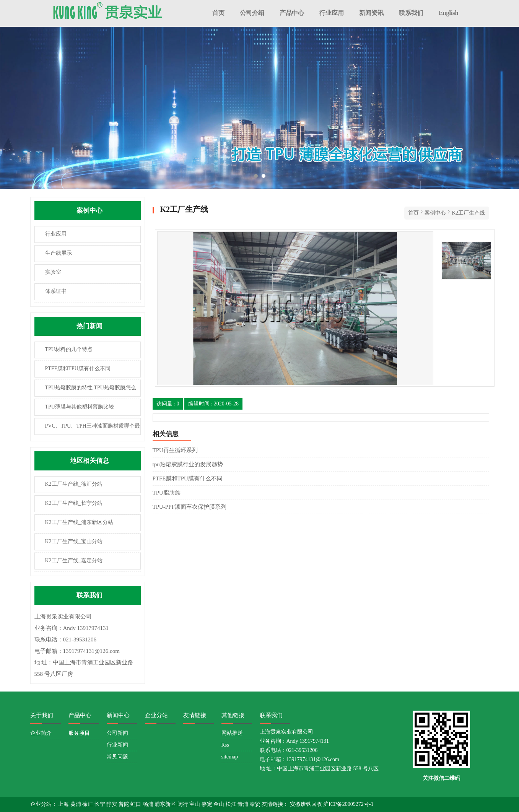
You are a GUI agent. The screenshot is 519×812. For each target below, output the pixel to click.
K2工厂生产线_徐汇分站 (74, 484)
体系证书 (56, 291)
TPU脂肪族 (167, 493)
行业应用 (332, 13)
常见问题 (117, 757)
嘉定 (208, 804)
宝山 (195, 804)
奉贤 (256, 804)
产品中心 (292, 13)
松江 (232, 804)
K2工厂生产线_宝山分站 (74, 541)
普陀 (125, 804)
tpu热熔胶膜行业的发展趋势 (188, 464)
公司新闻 (117, 733)
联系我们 (411, 13)
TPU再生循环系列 (175, 450)
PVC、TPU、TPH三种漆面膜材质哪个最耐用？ (87, 429)
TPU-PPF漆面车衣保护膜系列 (190, 507)
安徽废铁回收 (307, 804)
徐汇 (88, 804)
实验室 (53, 272)
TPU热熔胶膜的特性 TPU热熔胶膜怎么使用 (85, 391)
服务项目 (79, 733)
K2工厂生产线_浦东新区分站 (79, 522)
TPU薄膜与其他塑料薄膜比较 (80, 407)
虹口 (137, 804)
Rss (225, 745)
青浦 (244, 804)
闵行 (184, 804)
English (449, 13)
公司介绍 (252, 13)
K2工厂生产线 (468, 213)
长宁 (101, 804)
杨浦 (149, 804)
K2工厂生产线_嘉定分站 (74, 561)
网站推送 (232, 733)
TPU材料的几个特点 (69, 349)
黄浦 (76, 804)
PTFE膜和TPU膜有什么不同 (78, 369)
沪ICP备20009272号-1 (348, 804)
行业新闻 (117, 745)
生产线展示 (59, 253)
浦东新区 (166, 804)
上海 (64, 804)
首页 (218, 13)
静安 (112, 804)
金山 (220, 804)
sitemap (230, 757)
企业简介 (41, 733)
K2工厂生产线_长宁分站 (74, 503)
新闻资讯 (371, 13)
